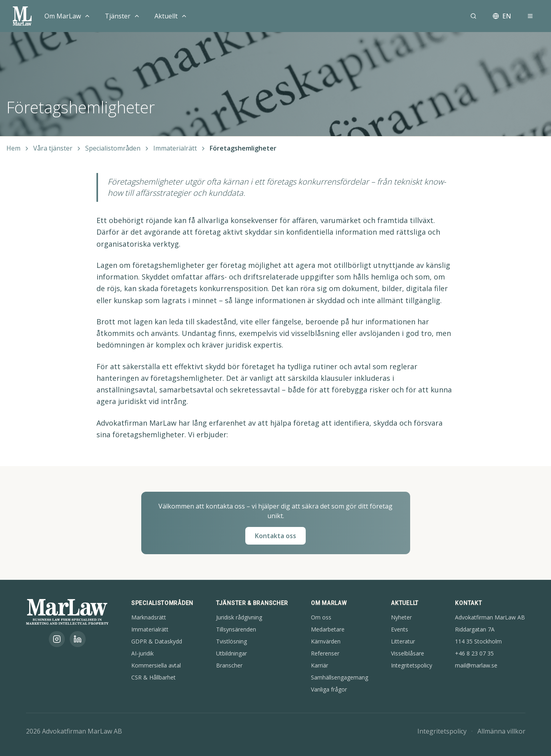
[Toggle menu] (87, 16)
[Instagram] (57, 639)
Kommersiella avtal (156, 665)
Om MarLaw (63, 16)
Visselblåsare (408, 653)
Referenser (325, 653)
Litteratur (403, 641)
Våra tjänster (53, 148)
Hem (13, 148)
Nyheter (401, 617)
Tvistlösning (231, 641)
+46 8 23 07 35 (474, 653)
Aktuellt (166, 16)
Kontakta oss (275, 536)
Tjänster (118, 16)
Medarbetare (328, 629)
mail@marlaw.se (476, 665)
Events (400, 629)
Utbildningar (231, 653)
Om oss (321, 617)
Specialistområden (113, 148)
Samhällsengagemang (340, 677)
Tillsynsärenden (236, 629)
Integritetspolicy (412, 665)
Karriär (320, 665)
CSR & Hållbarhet (153, 677)
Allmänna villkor (501, 731)
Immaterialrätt (175, 148)
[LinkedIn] (78, 639)
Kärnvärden (326, 641)
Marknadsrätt (149, 617)
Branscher (229, 665)
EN (502, 16)
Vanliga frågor (329, 689)
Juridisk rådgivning (239, 617)
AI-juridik (142, 653)
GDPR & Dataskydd (157, 641)
